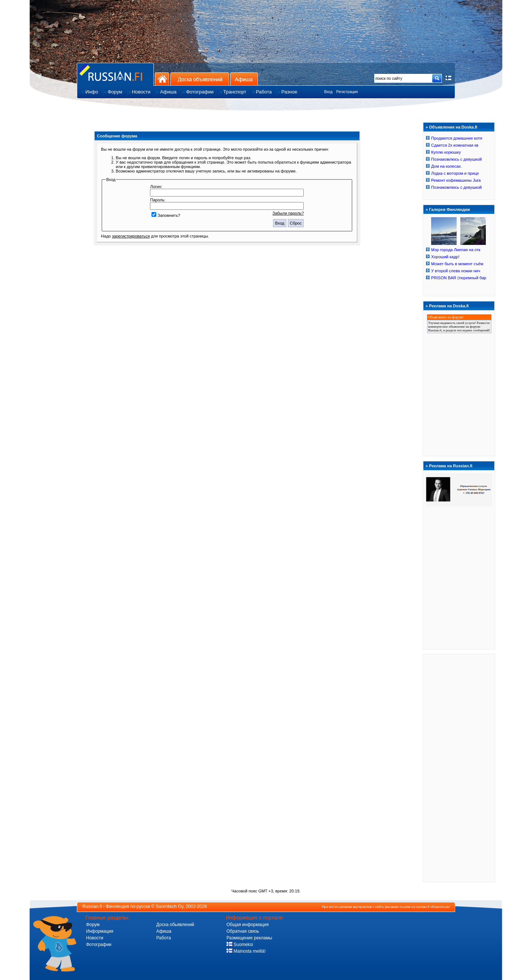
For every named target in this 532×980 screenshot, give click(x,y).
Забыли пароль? (288, 213)
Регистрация (347, 92)
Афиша (244, 79)
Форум (93, 925)
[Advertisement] (459, 768)
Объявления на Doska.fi (453, 127)
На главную (162, 79)
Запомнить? (166, 215)
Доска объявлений (200, 79)
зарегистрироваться (131, 236)
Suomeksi (240, 945)
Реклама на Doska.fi (449, 306)
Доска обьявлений (175, 925)
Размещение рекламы (249, 938)
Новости (95, 938)
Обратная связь (243, 931)
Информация (100, 931)
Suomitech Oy (170, 906)
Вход (328, 92)
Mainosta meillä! (246, 951)
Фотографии (99, 945)
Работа (164, 938)
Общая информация (248, 925)
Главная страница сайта (115, 74)
